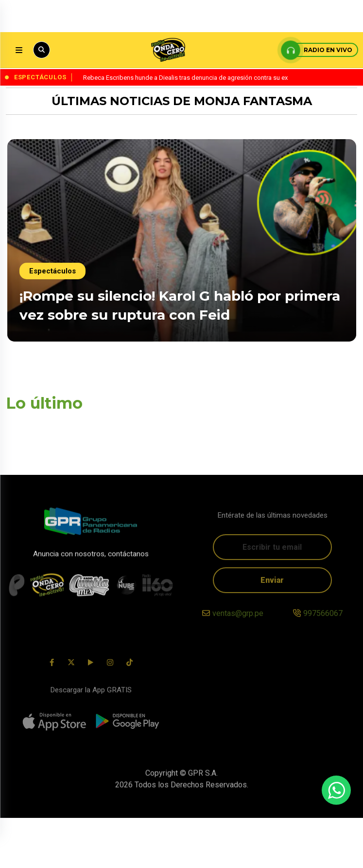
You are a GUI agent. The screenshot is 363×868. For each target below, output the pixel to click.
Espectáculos (52, 260)
